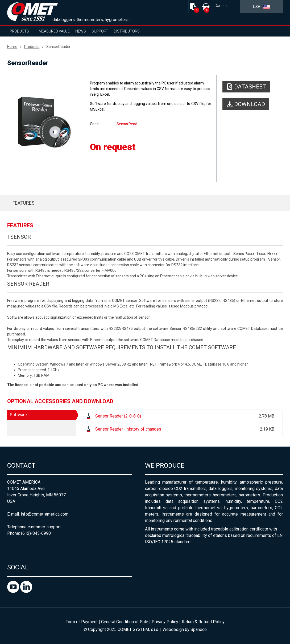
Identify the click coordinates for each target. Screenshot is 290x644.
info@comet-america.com (45, 514)
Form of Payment (82, 622)
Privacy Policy (165, 622)
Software (18, 415)
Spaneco (199, 629)
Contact (221, 6)
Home (12, 47)
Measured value (54, 31)
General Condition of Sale (125, 622)
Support (100, 31)
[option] (44, 122)
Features (24, 203)
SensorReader (58, 47)
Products (19, 31)
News (81, 31)
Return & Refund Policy (203, 622)
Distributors (127, 31)
